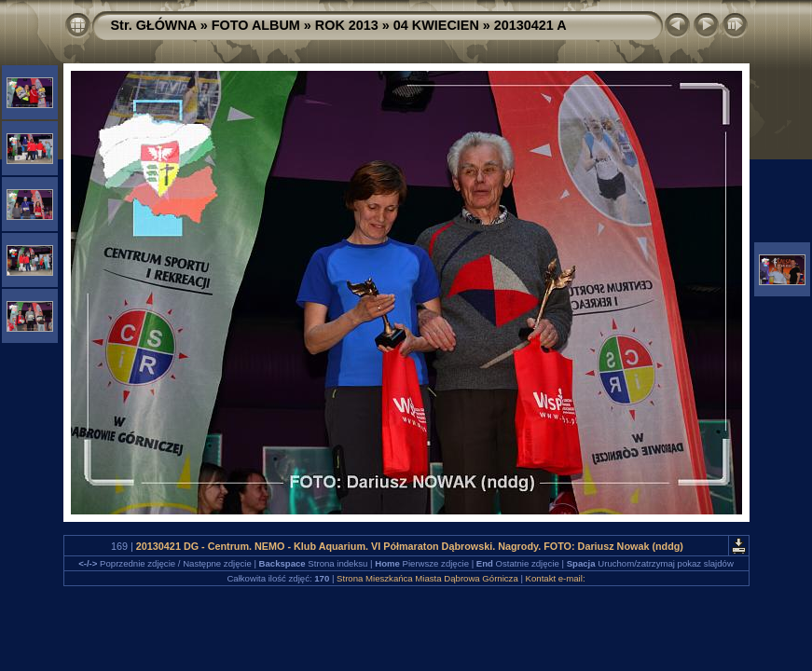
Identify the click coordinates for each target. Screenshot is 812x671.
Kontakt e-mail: (556, 578)
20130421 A (530, 25)
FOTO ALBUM (256, 25)
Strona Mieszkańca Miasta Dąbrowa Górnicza (427, 578)
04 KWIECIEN (436, 25)
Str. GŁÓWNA (154, 25)
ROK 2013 (347, 25)
